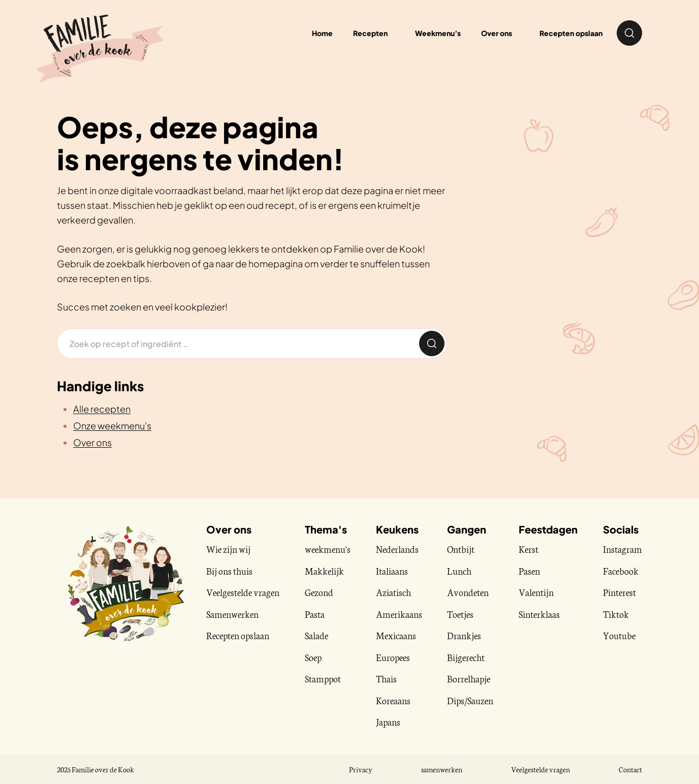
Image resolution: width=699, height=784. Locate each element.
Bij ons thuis (229, 571)
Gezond (319, 592)
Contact (630, 769)
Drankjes (464, 635)
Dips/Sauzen (470, 700)
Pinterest (619, 592)
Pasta (315, 614)
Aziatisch (393, 592)
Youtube (619, 635)
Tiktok (616, 614)
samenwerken (442, 769)
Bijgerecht (466, 657)
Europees (393, 657)
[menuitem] (374, 33)
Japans (388, 722)
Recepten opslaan (238, 635)
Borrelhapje (469, 678)
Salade (316, 635)
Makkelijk (324, 571)
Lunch (459, 571)
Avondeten (468, 592)
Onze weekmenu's (112, 426)
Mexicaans (396, 635)
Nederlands (397, 549)
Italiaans (392, 571)
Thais (386, 678)
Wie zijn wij (228, 549)
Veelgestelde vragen (243, 592)
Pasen (529, 571)
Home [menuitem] (322, 33)
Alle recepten (102, 409)
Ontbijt (461, 549)
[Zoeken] (237, 343)
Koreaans (393, 700)
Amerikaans (399, 614)
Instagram (623, 549)
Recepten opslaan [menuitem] (571, 33)
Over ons (92, 442)
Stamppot (323, 678)
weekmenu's (328, 549)
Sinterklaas (539, 614)
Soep (313, 657)
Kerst (529, 549)
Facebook (621, 571)
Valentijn (536, 592)
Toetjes (460, 614)
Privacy (361, 769)
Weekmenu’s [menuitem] (438, 33)
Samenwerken (232, 614)
